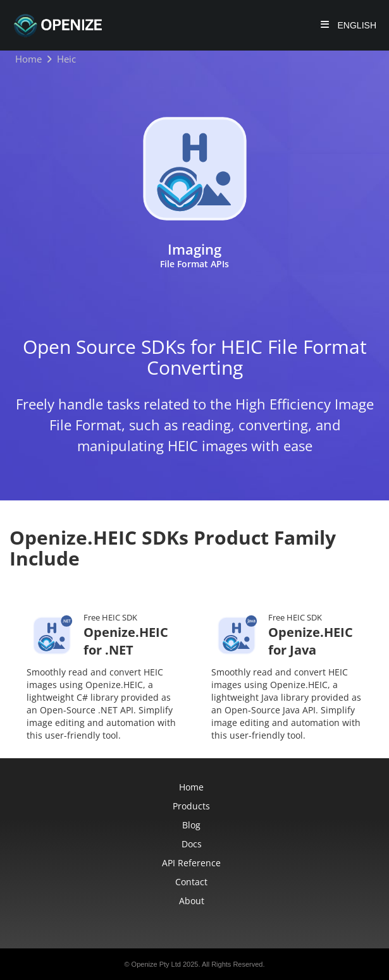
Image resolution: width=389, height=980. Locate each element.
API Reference (191, 863)
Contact (191, 882)
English (356, 25)
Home (191, 787)
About (192, 901)
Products (191, 806)
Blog (191, 825)
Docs (192, 844)
